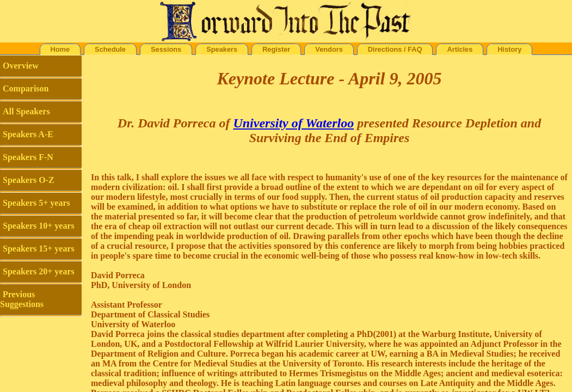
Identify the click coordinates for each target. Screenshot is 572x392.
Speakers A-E (28, 134)
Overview (21, 66)
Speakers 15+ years (39, 249)
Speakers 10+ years (39, 226)
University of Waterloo (293, 123)
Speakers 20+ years (39, 271)
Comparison (26, 88)
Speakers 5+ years (36, 203)
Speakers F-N (28, 157)
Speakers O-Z (29, 180)
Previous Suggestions (22, 299)
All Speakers (26, 111)
